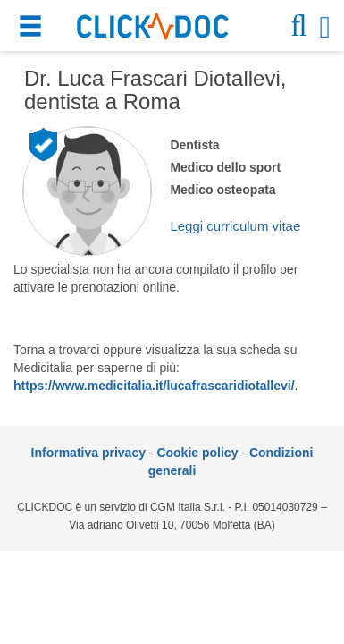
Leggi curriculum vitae (235, 226)
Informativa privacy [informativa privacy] (88, 453)
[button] (33, 29)
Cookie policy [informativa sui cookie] (197, 453)
